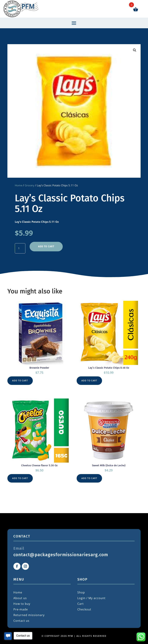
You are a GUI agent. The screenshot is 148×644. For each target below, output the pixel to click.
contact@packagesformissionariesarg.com (61, 555)
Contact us (21, 621)
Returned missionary (29, 615)
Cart (81, 604)
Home (18, 185)
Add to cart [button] (20, 381)
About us (20, 598)
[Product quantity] (20, 248)
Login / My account (91, 598)
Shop (81, 592)
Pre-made (21, 609)
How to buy (22, 604)
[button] (135, 50)
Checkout (84, 609)
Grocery (30, 185)
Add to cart (46, 246)
